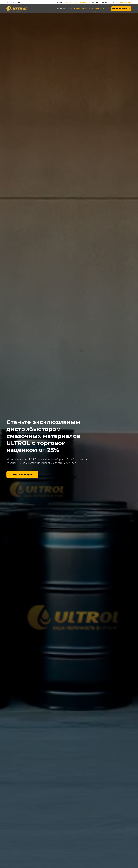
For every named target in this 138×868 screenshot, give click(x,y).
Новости (59, 2)
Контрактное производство (76, 2)
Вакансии (95, 2)
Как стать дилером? (82, 9)
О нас (69, 9)
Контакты (106, 2)
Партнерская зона (13, 2)
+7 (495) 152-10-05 (124, 2)
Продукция (61, 9)
